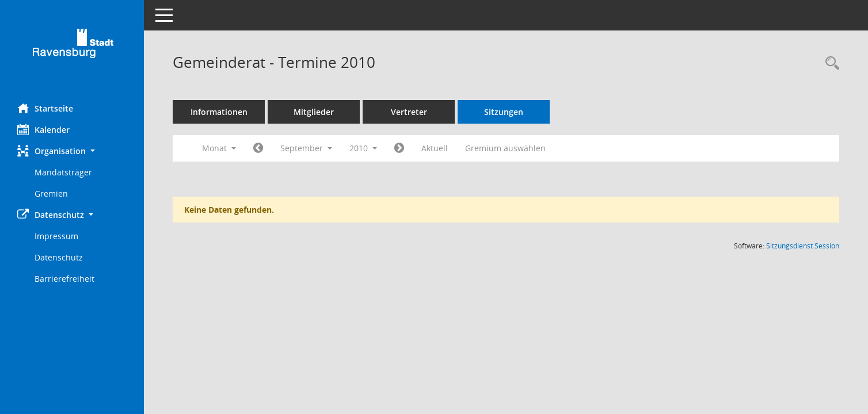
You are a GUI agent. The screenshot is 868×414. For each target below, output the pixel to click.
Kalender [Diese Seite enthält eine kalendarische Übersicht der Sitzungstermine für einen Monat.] (43, 129)
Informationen (219, 112)
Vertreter (409, 112)
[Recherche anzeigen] (829, 64)
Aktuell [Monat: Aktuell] (435, 148)
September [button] (306, 148)
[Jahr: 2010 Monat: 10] (399, 148)
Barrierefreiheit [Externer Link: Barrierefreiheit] (64, 279)
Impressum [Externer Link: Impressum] (56, 236)
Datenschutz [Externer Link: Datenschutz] (59, 257)
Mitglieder (314, 112)
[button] (72, 151)
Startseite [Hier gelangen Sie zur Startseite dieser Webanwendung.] (45, 108)
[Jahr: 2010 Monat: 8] (258, 148)
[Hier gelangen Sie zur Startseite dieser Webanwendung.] (72, 47)
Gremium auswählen (505, 148)
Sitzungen (504, 112)
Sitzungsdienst (803, 246)
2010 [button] (363, 148)
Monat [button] (219, 148)
